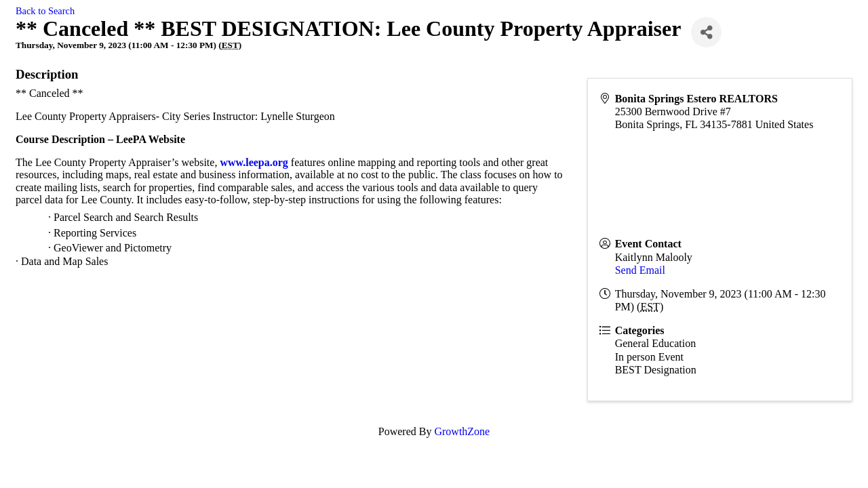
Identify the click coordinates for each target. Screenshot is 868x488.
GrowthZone (462, 431)
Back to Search (45, 11)
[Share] (706, 32)
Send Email (640, 270)
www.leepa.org (254, 162)
